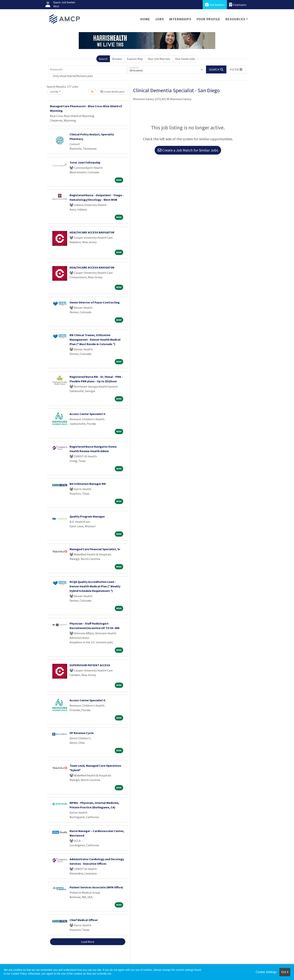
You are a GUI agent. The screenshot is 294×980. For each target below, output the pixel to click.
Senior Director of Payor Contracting (95, 302)
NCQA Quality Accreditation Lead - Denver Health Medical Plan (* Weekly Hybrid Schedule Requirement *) (95, 586)
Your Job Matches (159, 59)
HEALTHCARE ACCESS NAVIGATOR (92, 232)
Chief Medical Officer (84, 920)
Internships (180, 19)
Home (145, 19)
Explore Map (135, 59)
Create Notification (112, 92)
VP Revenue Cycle (82, 733)
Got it (285, 972)
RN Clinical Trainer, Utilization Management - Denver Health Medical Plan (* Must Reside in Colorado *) (95, 339)
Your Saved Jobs (185, 59)
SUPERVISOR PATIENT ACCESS (90, 665)
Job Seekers (215, 5)
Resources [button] (235, 19)
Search (103, 59)
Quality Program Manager (87, 516)
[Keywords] (88, 69)
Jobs (159, 19)
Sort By (54, 92)
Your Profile (208, 19)
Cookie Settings (266, 972)
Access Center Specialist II (87, 414)
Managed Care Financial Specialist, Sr (95, 549)
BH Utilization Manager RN (88, 484)
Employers (238, 5)
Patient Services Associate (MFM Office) (96, 887)
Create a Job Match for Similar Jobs (188, 150)
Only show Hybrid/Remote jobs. (73, 76)
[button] (236, 69)
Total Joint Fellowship (85, 162)
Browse (117, 59)
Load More (88, 942)
